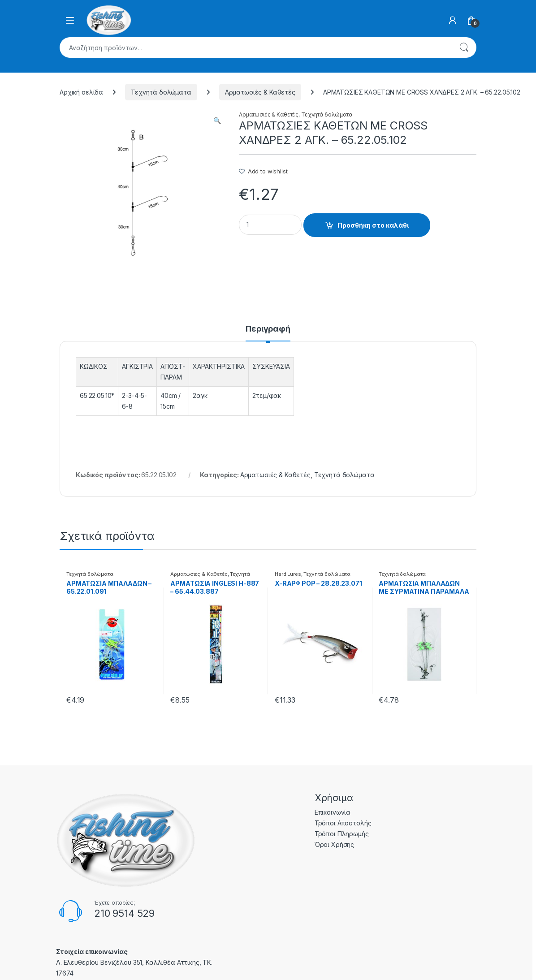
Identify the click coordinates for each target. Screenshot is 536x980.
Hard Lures (288, 574)
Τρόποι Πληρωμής (342, 834)
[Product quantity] (270, 225)
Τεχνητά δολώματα (161, 92)
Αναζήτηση (464, 47)
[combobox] (255, 47)
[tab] (268, 333)
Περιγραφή (268, 329)
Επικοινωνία (333, 812)
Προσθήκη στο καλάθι (373, 225)
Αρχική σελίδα (81, 92)
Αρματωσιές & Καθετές (260, 92)
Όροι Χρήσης (334, 844)
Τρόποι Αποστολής (343, 823)
